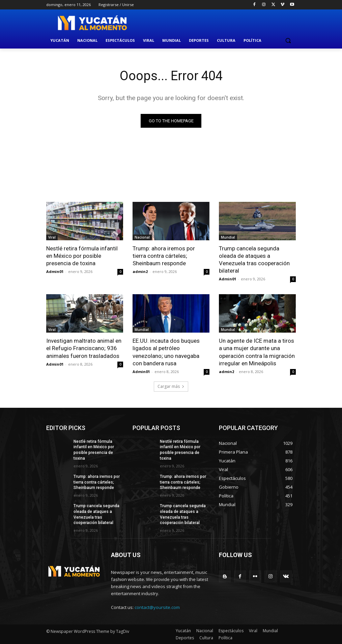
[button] (288, 41)
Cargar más (171, 386)
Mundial (228, 237)
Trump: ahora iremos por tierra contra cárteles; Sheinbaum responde (164, 256)
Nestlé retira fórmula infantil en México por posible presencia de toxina (82, 256)
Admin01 (55, 271)
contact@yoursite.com (157, 608)
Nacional (142, 237)
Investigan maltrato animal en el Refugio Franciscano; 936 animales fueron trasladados (84, 348)
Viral (52, 237)
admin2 (140, 271)
